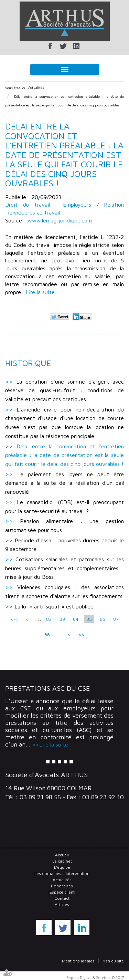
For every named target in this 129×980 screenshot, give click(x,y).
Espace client (62, 892)
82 (49, 619)
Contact (62, 898)
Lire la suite (40, 292)
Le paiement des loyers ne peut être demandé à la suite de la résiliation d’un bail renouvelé (64, 483)
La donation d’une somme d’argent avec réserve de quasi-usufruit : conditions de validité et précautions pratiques (64, 390)
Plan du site (113, 961)
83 (62, 619)
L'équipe (62, 867)
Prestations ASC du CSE (48, 688)
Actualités (36, 87)
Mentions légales (78, 961)
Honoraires (62, 886)
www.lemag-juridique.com (60, 220)
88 (47, 634)
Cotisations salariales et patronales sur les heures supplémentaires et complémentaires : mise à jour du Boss (64, 568)
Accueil (62, 855)
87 (116, 619)
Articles (62, 904)
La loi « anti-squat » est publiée (54, 606)
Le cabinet (62, 861)
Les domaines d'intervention (62, 873)
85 (89, 619)
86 (103, 619)
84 (76, 619)
